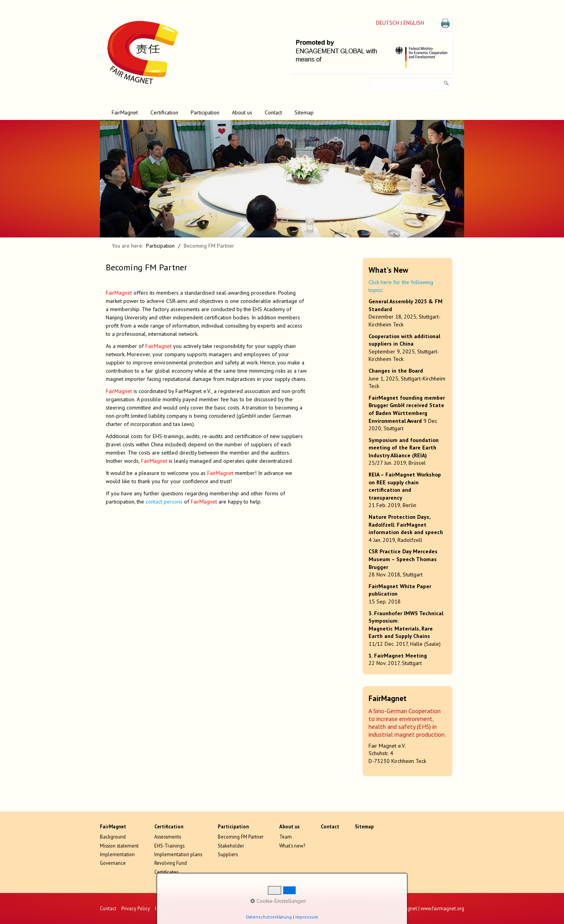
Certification (164, 112)
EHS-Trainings (169, 846)
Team (286, 837)
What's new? (292, 846)
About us (242, 112)
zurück (92, 185)
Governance (113, 863)
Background (113, 837)
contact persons (164, 502)
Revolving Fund (171, 863)
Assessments (168, 837)
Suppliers (228, 854)
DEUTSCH (388, 23)
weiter (472, 185)
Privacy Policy (136, 908)
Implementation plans (178, 854)
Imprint (163, 908)
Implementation (117, 854)
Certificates (166, 872)
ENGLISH (414, 23)
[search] (446, 83)
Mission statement (119, 846)
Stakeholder (231, 846)
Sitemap (304, 112)
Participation (205, 112)
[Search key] (411, 83)
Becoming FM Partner (241, 837)
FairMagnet (125, 112)
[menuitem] (125, 112)
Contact (273, 112)
